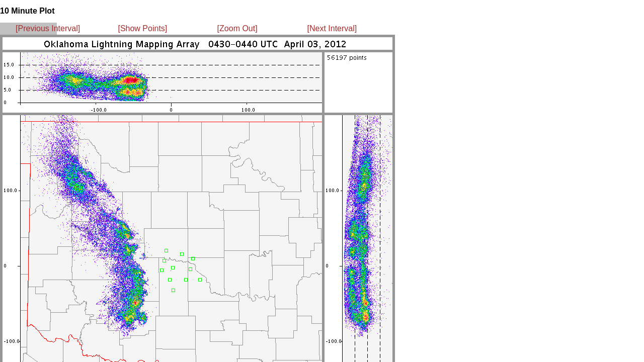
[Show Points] (142, 28)
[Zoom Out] (237, 28)
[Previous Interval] (48, 28)
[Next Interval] (332, 28)
